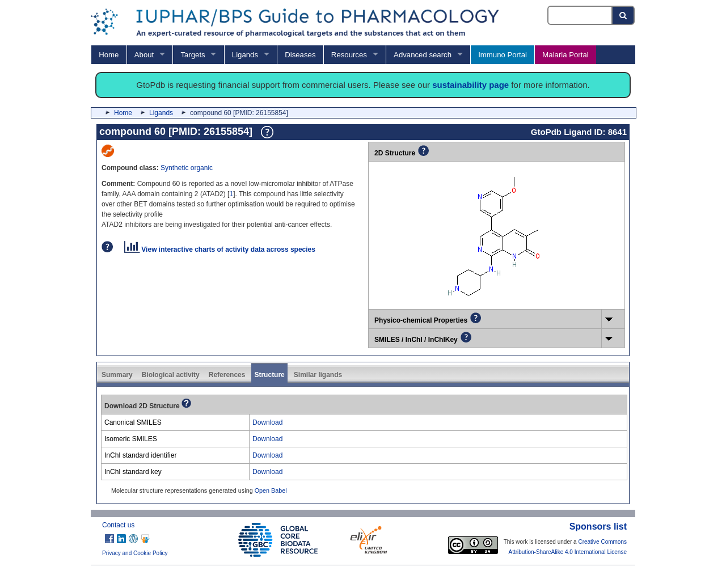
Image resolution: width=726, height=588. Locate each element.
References (227, 375)
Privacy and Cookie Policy (135, 553)
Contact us (118, 525)
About (144, 55)
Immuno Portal (503, 55)
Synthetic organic (187, 168)
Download (267, 422)
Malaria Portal (565, 55)
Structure (269, 375)
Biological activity (171, 375)
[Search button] (624, 15)
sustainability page (470, 85)
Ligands (245, 55)
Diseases (300, 55)
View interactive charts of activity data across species (220, 249)
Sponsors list (598, 526)
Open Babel (271, 490)
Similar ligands (318, 375)
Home (109, 55)
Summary (117, 375)
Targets (193, 55)
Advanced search (423, 55)
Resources (349, 55)
